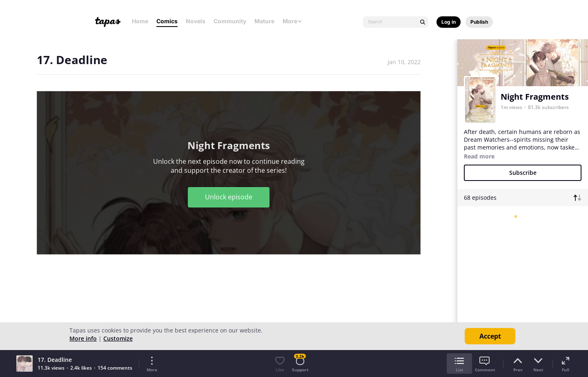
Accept (490, 336)
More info (83, 338)
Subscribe (523, 173)
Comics (167, 21)
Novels (196, 21)
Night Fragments (535, 97)
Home (140, 21)
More (292, 21)
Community (230, 21)
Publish (479, 22)
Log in (449, 22)
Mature (264, 21)
